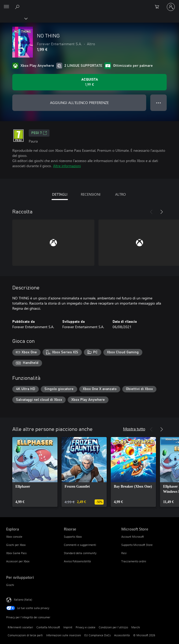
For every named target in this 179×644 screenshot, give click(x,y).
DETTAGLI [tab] (60, 194)
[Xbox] (13, 18)
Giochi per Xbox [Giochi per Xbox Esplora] (16, 545)
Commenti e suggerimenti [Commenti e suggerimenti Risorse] (80, 545)
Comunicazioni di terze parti (25, 635)
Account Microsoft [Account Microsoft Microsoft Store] (133, 537)
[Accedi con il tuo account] (171, 7)
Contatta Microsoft (48, 627)
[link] (35, 472)
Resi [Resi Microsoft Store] (124, 553)
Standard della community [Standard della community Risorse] (80, 553)
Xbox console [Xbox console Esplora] (14, 537)
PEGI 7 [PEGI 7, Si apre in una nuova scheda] (39, 133)
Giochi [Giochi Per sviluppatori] (10, 585)
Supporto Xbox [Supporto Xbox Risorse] (73, 537)
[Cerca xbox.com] (18, 7)
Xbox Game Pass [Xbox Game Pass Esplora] (16, 553)
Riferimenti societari (20, 627)
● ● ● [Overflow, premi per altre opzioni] (159, 103)
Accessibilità (122, 635)
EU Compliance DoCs (98, 635)
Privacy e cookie (86, 627)
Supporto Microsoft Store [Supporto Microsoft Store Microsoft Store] (137, 545)
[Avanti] (162, 212)
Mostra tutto (134, 429)
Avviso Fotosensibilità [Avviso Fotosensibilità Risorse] (77, 561)
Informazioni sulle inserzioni (64, 635)
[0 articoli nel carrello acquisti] (158, 7)
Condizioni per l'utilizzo (113, 627)
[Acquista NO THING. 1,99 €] (89, 82)
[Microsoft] (89, 4)
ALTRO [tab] (121, 194)
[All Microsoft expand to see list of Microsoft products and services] (6, 7)
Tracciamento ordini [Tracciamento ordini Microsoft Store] (134, 561)
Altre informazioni (67, 166)
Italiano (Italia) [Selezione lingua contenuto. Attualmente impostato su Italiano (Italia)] (23, 599)
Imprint (68, 627)
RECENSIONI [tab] (91, 194)
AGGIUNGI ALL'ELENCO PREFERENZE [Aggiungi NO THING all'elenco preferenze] (79, 103)
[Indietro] (151, 212)
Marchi (136, 627)
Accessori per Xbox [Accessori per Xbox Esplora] (18, 561)
